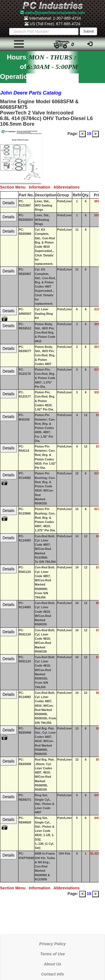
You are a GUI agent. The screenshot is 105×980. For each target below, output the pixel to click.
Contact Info (53, 974)
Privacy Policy (53, 944)
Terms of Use (52, 954)
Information (41, 187)
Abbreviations (68, 187)
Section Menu (14, 187)
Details (9, 203)
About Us (52, 964)
